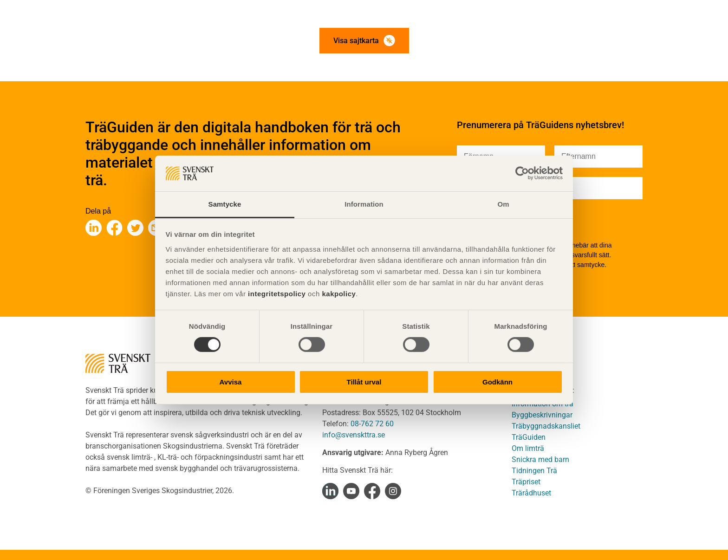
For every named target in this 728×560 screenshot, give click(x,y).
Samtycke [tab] (225, 204)
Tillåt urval (364, 382)
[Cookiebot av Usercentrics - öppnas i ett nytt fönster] (522, 173)
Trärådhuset (531, 493)
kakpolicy (339, 294)
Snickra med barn (540, 459)
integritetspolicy (276, 294)
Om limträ (528, 448)
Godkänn (497, 382)
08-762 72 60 (372, 424)
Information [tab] (364, 204)
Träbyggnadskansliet (546, 426)
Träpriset (526, 482)
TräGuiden (529, 437)
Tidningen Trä (534, 471)
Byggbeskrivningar (542, 415)
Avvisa (231, 382)
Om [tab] (503, 204)
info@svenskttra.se (354, 435)
